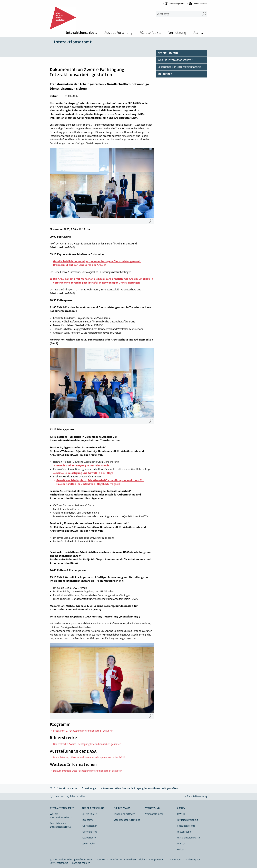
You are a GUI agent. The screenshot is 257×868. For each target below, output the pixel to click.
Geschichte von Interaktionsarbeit (179, 67)
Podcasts (182, 850)
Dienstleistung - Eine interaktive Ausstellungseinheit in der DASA (89, 757)
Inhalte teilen (78, 796)
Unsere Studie (89, 814)
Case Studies (89, 844)
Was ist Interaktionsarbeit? (175, 60)
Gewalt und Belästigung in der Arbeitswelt (83, 465)
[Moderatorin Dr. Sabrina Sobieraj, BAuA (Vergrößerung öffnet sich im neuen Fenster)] (151, 716)
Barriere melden (81, 863)
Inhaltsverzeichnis (137, 860)
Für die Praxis (150, 33)
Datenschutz (175, 860)
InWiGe (181, 814)
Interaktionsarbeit (81, 33)
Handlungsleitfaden (124, 814)
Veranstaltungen (154, 814)
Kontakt (101, 860)
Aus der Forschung (118, 33)
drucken (59, 796)
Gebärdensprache (176, 4)
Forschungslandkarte (188, 838)
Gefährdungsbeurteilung (127, 820)
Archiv (198, 33)
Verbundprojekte (186, 826)
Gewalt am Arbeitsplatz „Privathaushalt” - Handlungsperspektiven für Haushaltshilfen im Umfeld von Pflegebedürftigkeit (100, 482)
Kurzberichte (89, 838)
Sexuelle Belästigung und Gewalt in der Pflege (85, 473)
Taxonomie (88, 820)
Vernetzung (177, 33)
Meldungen (165, 74)
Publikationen (89, 826)
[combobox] (177, 14)
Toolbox (181, 844)
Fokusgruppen (185, 832)
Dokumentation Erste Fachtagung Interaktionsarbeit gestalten (88, 771)
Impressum (158, 860)
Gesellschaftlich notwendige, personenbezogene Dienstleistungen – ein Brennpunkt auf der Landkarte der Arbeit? (97, 263)
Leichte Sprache (200, 4)
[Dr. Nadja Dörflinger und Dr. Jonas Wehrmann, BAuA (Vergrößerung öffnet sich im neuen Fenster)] (151, 221)
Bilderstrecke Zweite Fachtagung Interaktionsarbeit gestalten (87, 744)
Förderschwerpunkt (188, 820)
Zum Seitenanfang (197, 796)
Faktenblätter (89, 832)
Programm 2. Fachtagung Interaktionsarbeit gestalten (83, 731)
